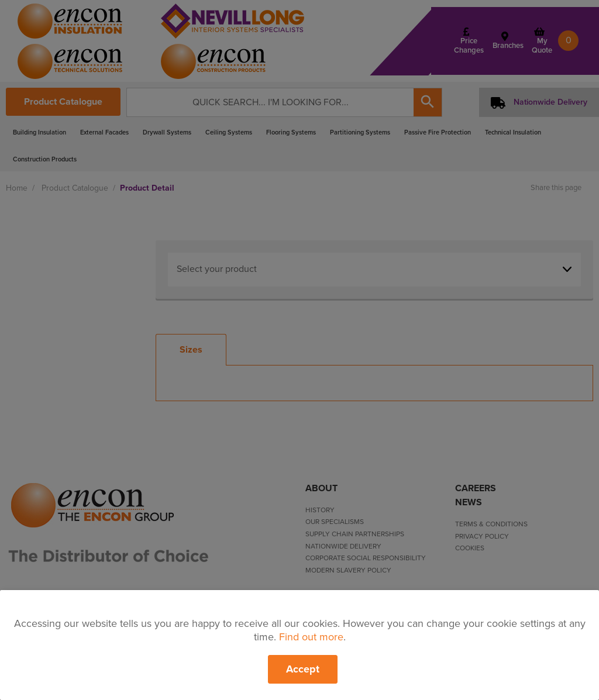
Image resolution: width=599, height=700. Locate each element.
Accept (303, 669)
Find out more (311, 637)
